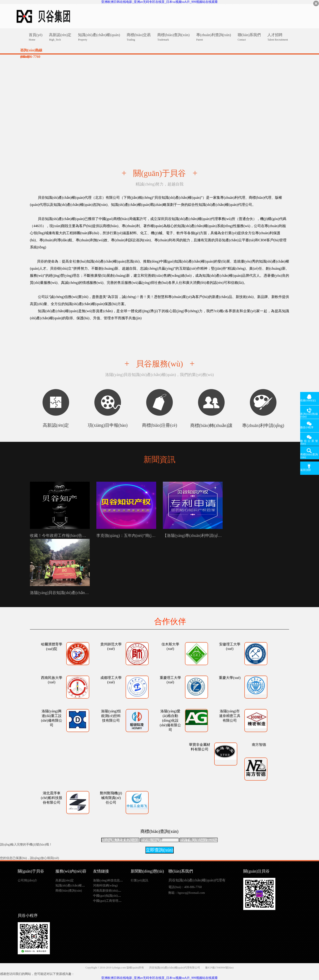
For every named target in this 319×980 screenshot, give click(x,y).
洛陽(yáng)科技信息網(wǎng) (113, 880)
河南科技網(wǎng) (105, 886)
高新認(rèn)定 (65, 880)
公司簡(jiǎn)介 (27, 880)
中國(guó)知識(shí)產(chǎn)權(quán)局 (118, 896)
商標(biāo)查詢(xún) (69, 891)
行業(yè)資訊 (139, 880)
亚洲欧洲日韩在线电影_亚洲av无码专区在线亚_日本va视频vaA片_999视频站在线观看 (159, 2)
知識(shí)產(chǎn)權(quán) (73, 886)
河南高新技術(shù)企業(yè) (111, 891)
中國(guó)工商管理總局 (109, 901)
